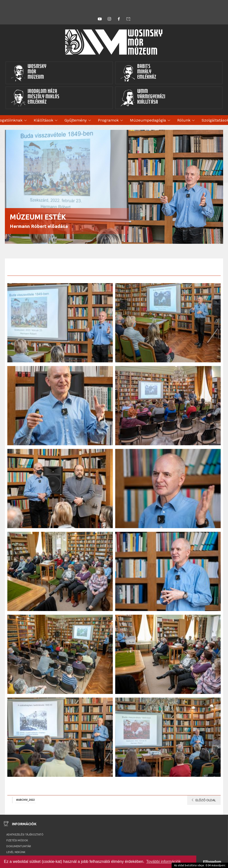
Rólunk (187, 121)
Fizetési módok (17, 840)
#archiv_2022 (25, 800)
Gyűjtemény (78, 121)
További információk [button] (163, 862)
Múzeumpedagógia (151, 121)
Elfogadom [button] (212, 862)
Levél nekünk (16, 852)
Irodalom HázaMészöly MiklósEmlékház (35, 98)
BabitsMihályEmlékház (138, 73)
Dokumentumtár (19, 846)
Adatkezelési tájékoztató (25, 835)
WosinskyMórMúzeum (29, 73)
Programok (111, 121)
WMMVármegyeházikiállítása (143, 98)
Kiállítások (46, 121)
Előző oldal (203, 800)
